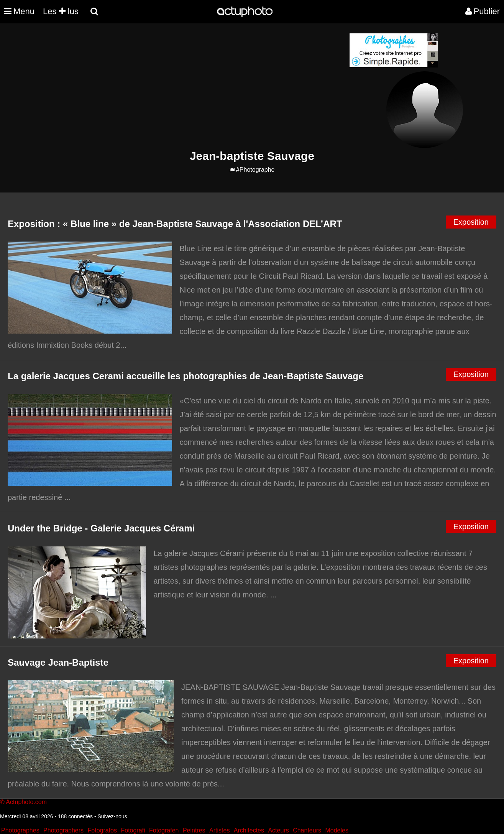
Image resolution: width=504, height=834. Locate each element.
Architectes (249, 830)
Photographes (20, 830)
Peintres (194, 830)
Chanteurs (307, 830)
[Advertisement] (206, 87)
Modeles (337, 830)
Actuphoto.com (26, 802)
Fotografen (164, 830)
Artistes (219, 830)
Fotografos (102, 830)
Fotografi (133, 830)
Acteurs (278, 830)
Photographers (63, 830)
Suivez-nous (112, 816)
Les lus (61, 11)
